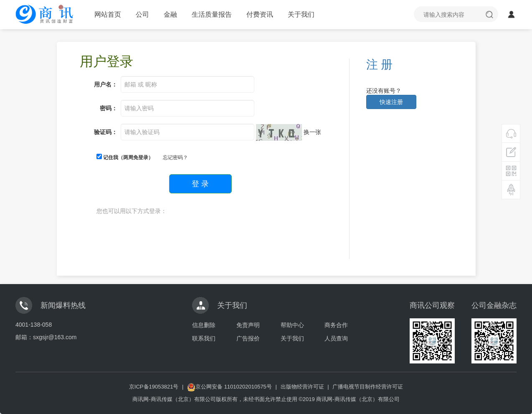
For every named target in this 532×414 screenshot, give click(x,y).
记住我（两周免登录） (125, 157)
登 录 (200, 184)
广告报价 (248, 338)
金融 (170, 14)
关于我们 (301, 14)
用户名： (106, 84)
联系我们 (204, 338)
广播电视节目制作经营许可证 (368, 387)
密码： (109, 108)
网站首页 (108, 14)
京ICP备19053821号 (154, 387)
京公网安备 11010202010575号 (229, 387)
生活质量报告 (212, 14)
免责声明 (248, 325)
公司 (142, 14)
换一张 (312, 132)
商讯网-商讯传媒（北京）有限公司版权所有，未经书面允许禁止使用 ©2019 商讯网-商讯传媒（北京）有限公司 (266, 399)
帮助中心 (292, 325)
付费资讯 (260, 14)
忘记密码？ (175, 157)
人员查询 (336, 338)
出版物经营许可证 (302, 387)
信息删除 (204, 325)
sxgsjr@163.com (55, 337)
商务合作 (336, 325)
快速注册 (391, 102)
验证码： (106, 132)
